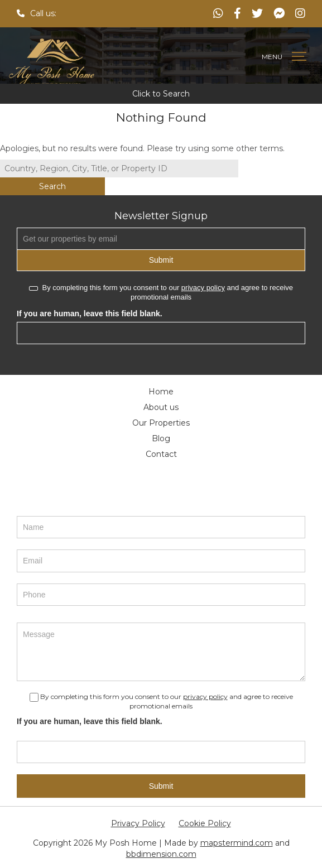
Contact (161, 454)
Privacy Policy (138, 823)
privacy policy (203, 288)
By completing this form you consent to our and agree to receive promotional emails (161, 292)
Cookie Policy (205, 823)
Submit (161, 260)
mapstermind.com (237, 843)
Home (161, 392)
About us (161, 407)
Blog (161, 438)
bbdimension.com (161, 854)
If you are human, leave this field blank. (90, 314)
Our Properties (161, 423)
